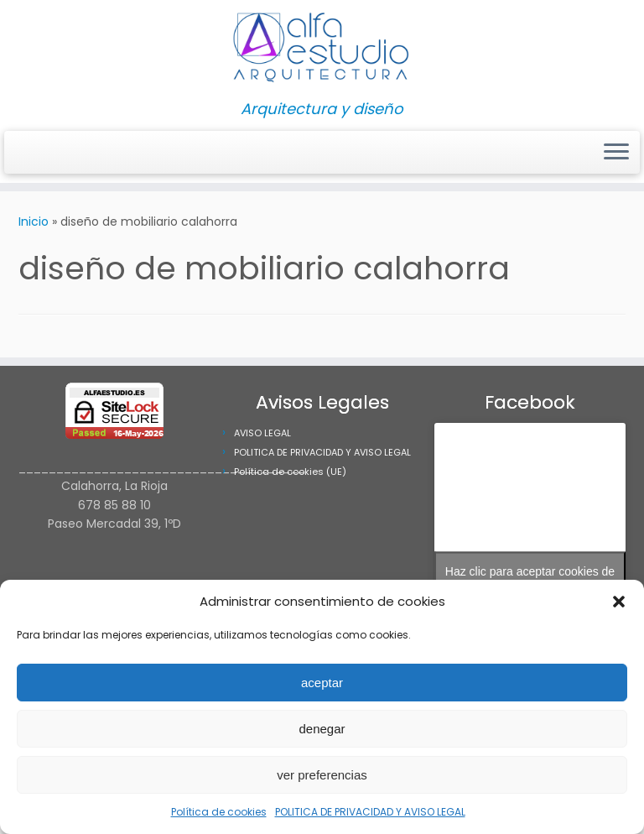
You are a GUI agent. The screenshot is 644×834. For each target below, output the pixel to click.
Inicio (34, 222)
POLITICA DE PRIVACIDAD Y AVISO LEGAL (370, 812)
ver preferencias (322, 775)
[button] (619, 602)
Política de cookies (219, 812)
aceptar (322, 683)
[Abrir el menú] (616, 153)
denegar (322, 729)
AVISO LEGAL (262, 433)
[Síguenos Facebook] (36, 153)
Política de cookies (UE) (290, 472)
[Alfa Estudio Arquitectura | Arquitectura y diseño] (322, 50)
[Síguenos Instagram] (25, 153)
